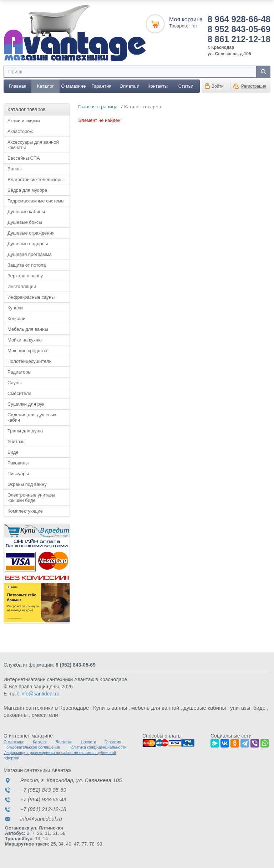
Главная (17, 86)
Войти (218, 86)
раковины (16, 715)
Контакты (158, 86)
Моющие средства (27, 351)
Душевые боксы (25, 222)
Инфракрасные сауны (31, 297)
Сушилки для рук (26, 404)
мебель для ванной (155, 708)
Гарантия (102, 86)
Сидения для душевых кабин (32, 417)
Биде (13, 452)
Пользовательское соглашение (32, 747)
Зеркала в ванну (25, 276)
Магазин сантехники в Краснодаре (46, 708)
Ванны (15, 169)
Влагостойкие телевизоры (35, 179)
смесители (45, 715)
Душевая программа (30, 254)
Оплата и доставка (130, 88)
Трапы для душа (25, 431)
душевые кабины (205, 708)
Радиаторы (19, 372)
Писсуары (18, 474)
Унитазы (16, 441)
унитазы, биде (248, 708)
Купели (15, 308)
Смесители (19, 393)
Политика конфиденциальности (97, 747)
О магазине (73, 86)
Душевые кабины (26, 212)
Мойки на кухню (25, 340)
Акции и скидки (24, 121)
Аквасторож (20, 131)
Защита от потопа (27, 265)
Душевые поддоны (28, 244)
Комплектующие (25, 511)
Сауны (15, 383)
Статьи (186, 86)
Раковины (18, 463)
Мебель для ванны (28, 329)
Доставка (64, 742)
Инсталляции (22, 286)
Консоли (16, 319)
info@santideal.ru (40, 694)
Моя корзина (186, 19)
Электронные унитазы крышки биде (31, 498)
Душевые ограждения (31, 233)
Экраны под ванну (27, 484)
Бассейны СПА (24, 158)
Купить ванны (110, 708)
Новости (89, 742)
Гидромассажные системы (36, 201)
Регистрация (254, 86)
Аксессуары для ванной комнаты (33, 145)
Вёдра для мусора (27, 190)
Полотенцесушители (30, 361)
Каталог (45, 86)
